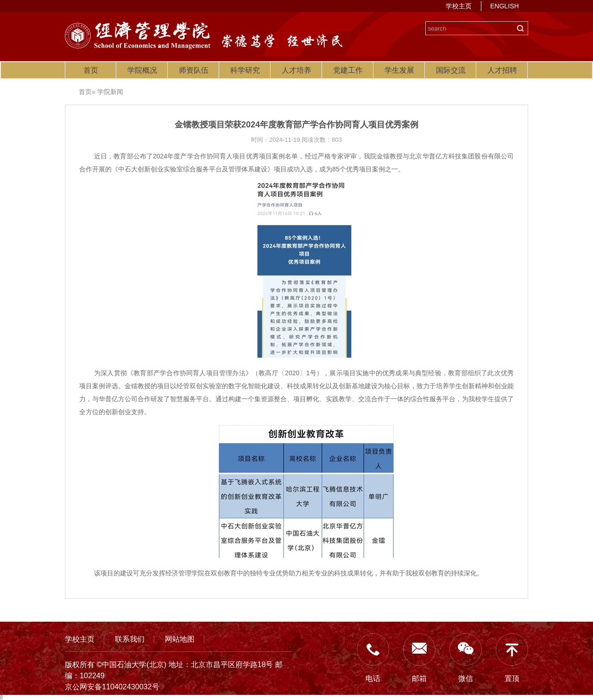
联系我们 (130, 639)
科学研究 (245, 70)
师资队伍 (194, 70)
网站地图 (180, 639)
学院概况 (142, 70)
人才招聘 (502, 70)
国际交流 (451, 70)
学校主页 (459, 6)
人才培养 (296, 70)
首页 (91, 70)
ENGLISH (505, 6)
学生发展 (399, 70)
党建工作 (348, 70)
